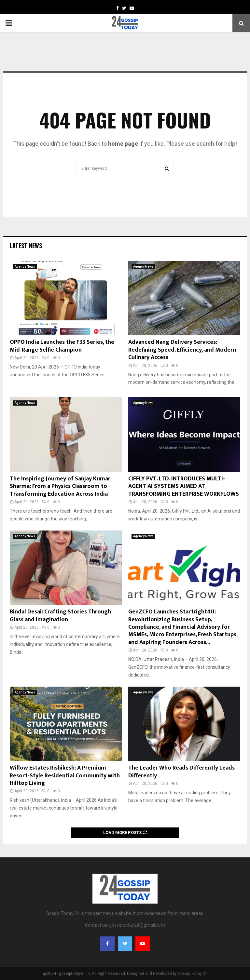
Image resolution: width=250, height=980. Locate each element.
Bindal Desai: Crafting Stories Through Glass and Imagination (60, 616)
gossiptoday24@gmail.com (137, 925)
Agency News (25, 267)
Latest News (26, 246)
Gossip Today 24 (193, 973)
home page (123, 144)
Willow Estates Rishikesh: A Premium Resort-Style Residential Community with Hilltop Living (65, 776)
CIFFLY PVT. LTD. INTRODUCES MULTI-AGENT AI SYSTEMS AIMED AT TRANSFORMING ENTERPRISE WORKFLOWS (184, 486)
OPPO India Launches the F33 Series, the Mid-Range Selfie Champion (62, 346)
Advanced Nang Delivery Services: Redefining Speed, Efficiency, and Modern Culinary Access (182, 350)
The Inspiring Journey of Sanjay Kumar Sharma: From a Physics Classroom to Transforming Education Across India (60, 486)
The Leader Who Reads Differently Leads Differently (181, 772)
